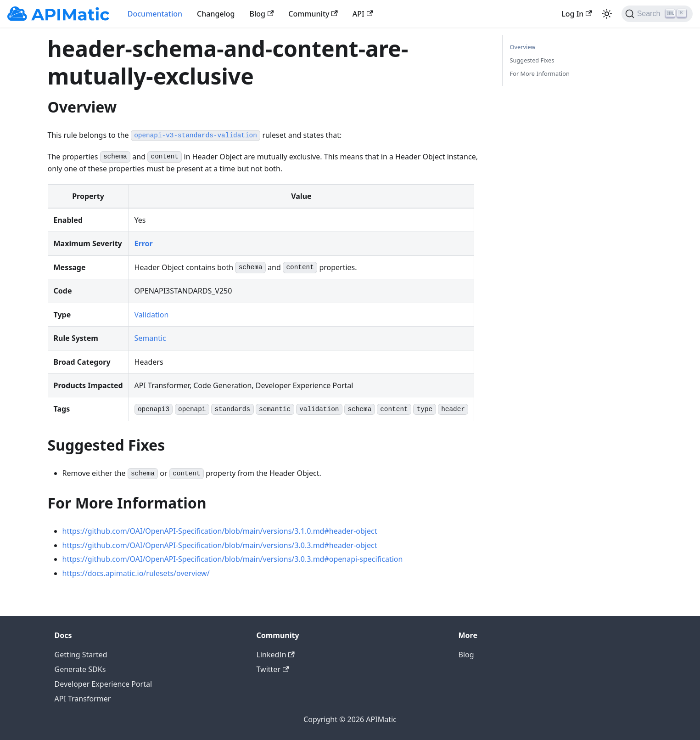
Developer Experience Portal (104, 684)
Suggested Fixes (532, 60)
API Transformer (83, 699)
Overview (523, 47)
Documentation (155, 14)
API (363, 14)
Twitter (273, 669)
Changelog (216, 14)
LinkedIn (276, 655)
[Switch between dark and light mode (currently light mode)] (607, 14)
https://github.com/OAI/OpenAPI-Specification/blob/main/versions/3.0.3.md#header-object (220, 545)
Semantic (150, 338)
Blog (262, 14)
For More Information (540, 73)
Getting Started (81, 655)
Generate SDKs (80, 669)
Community (313, 14)
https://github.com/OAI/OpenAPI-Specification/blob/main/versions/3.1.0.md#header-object (220, 531)
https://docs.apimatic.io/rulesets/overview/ (136, 573)
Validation (152, 315)
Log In (577, 14)
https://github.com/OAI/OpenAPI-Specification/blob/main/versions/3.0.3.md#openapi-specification (233, 559)
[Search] (657, 14)
